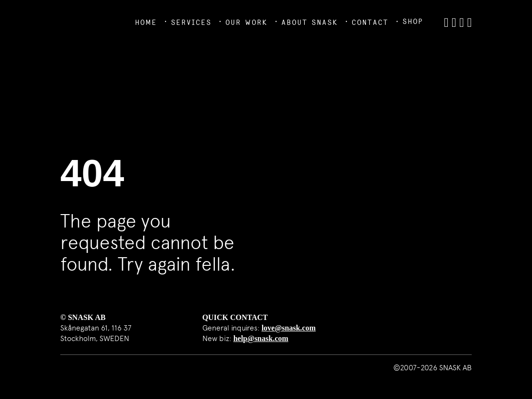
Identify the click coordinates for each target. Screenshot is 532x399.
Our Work (246, 22)
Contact (370, 22)
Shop (413, 21)
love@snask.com (289, 328)
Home (146, 22)
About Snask (310, 22)
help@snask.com (261, 338)
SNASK (83, 22)
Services (191, 22)
